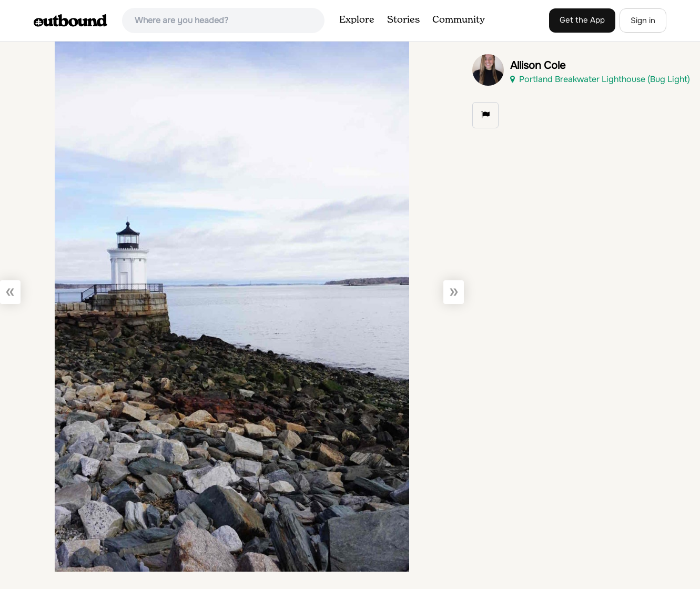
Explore (357, 20)
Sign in (643, 21)
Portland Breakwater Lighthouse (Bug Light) (600, 79)
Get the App (582, 20)
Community (459, 20)
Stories (403, 20)
